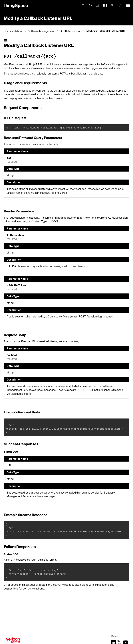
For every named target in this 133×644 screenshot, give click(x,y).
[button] (98, 6)
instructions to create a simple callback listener (63, 94)
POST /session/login (91, 316)
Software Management (41, 31)
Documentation (13, 31)
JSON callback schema (67, 91)
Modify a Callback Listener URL (106, 31)
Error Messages (65, 585)
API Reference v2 (71, 31)
